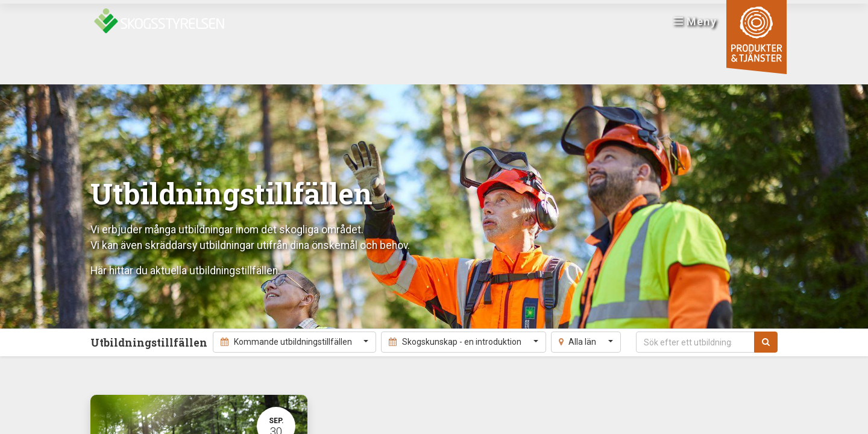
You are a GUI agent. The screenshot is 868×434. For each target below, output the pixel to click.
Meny (690, 24)
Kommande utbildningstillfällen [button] (287, 342)
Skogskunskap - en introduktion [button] (456, 342)
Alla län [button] (579, 342)
